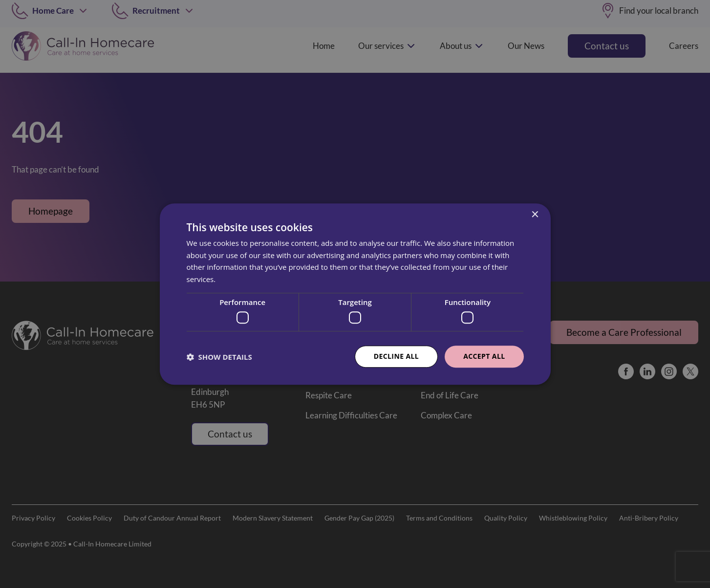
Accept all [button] (484, 357)
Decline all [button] (396, 357)
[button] (219, 357)
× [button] (535, 215)
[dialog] (355, 294)
